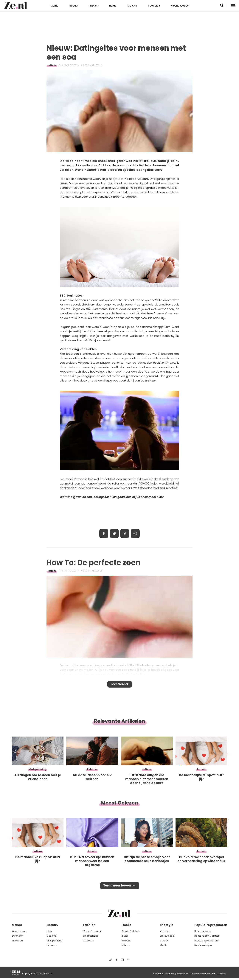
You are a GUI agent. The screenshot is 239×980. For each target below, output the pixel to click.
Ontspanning (55, 941)
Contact (222, 974)
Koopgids (154, 6)
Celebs (164, 941)
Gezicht (51, 936)
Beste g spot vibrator (207, 941)
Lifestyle (132, 6)
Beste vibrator (203, 931)
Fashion (94, 6)
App (135, 533)
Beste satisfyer (203, 945)
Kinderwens (19, 931)
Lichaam (52, 945)
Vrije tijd (165, 931)
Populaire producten (211, 925)
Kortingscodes (180, 6)
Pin (125, 533)
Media (164, 945)
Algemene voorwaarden (203, 974)
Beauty (74, 6)
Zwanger (17, 936)
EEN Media (47, 973)
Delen (104, 533)
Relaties (126, 941)
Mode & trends (92, 931)
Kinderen (17, 941)
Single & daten (130, 931)
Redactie (158, 974)
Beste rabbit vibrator (207, 936)
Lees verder (120, 685)
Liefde (113, 6)
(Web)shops (91, 936)
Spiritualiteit (167, 936)
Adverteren (182, 974)
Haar (50, 931)
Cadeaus (89, 941)
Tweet (114, 533)
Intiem (52, 65)
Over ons (170, 974)
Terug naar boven (117, 889)
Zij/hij (125, 936)
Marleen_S (96, 65)
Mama (55, 6)
